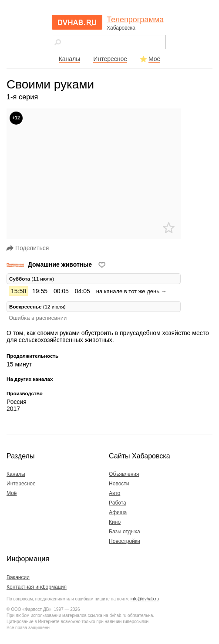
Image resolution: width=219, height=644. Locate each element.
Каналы (70, 59)
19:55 (40, 291)
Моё (154, 59)
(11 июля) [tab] (32, 279)
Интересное (110, 59)
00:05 (61, 291)
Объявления (124, 474)
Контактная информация (37, 587)
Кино (115, 522)
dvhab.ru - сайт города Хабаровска (77, 22)
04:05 (83, 291)
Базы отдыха (125, 532)
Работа (118, 503)
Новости (119, 484)
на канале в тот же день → (131, 291)
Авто (115, 493)
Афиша (118, 512)
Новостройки (125, 541)
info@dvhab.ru (145, 599)
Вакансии (18, 577)
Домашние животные (50, 264)
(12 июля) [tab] (37, 307)
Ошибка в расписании (38, 318)
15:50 (19, 291)
